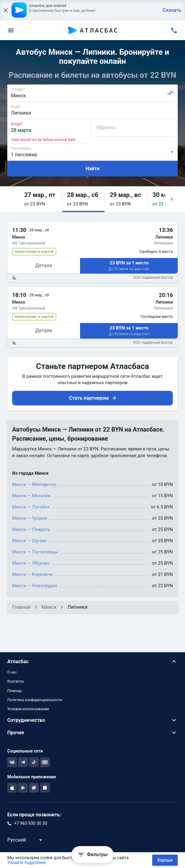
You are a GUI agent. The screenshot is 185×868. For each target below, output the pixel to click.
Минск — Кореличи (32, 574)
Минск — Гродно (30, 518)
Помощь (15, 691)
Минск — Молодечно (34, 484)
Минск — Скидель (31, 529)
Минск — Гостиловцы (35, 552)
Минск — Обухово (31, 563)
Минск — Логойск (31, 507)
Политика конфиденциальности (35, 700)
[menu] (11, 30)
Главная (21, 607)
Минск (49, 607)
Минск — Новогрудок (35, 586)
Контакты (16, 681)
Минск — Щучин (29, 541)
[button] (41, 199)
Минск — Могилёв (31, 496)
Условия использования (28, 709)
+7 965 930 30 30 (31, 823)
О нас (12, 672)
